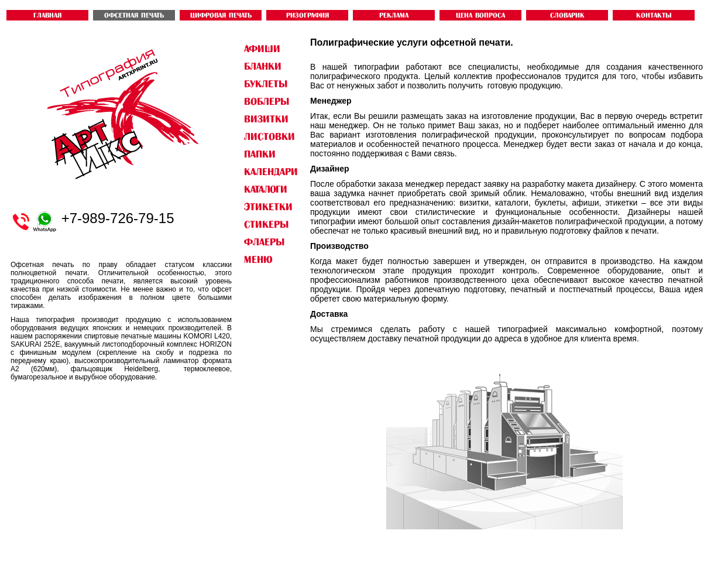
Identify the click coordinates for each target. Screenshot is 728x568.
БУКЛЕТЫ (266, 84)
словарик (567, 15)
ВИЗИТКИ (266, 119)
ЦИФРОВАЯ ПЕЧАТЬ (221, 15)
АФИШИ (262, 49)
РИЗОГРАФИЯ (308, 15)
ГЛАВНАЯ (47, 15)
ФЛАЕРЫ (264, 242)
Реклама (394, 15)
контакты (654, 15)
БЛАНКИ (263, 66)
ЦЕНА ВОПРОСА (480, 15)
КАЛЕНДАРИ (271, 172)
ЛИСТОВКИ (269, 136)
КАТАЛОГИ (266, 189)
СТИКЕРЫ (266, 224)
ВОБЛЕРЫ (267, 101)
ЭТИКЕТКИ (268, 207)
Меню (258, 259)
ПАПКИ (260, 154)
